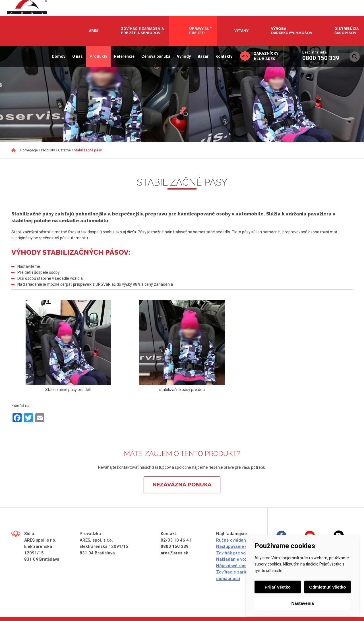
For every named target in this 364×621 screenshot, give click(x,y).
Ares (94, 31)
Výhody (183, 56)
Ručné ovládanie (233, 540)
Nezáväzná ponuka (182, 485)
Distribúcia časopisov (347, 31)
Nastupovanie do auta (238, 546)
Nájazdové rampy (234, 566)
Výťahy (241, 31)
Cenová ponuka (155, 56)
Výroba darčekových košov (292, 31)
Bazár (202, 56)
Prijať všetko (278, 587)
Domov (58, 56)
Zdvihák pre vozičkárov (239, 553)
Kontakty (223, 56)
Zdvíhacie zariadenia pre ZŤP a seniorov (142, 31)
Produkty (97, 56)
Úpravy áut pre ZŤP (201, 31)
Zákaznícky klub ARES (266, 56)
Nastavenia (302, 603)
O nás (76, 56)
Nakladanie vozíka (235, 559)
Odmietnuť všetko (327, 587)
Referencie (123, 56)
